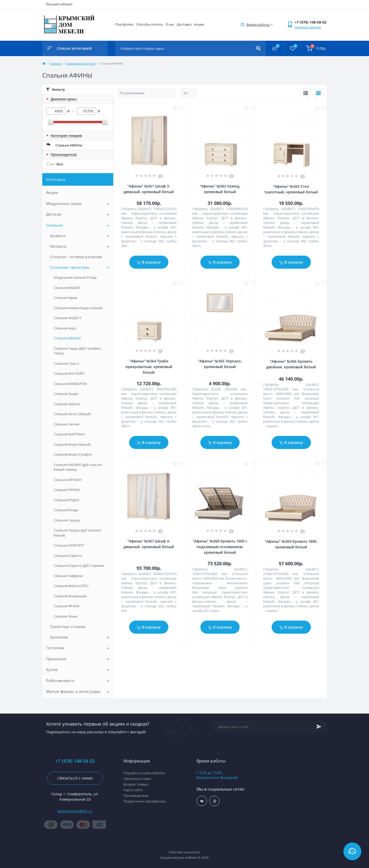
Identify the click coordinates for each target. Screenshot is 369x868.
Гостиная (55, 648)
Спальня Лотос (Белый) (72, 414)
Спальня (56, 63)
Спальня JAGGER (67, 288)
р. (99, 111)
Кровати (58, 236)
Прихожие (56, 659)
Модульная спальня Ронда (75, 277)
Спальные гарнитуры (81, 63)
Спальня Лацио (66, 394)
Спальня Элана (66, 616)
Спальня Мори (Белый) (72, 444)
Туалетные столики (68, 627)
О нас (170, 24)
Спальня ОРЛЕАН (68, 480)
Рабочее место (60, 681)
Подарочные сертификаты (145, 801)
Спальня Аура (65, 328)
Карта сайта (133, 790)
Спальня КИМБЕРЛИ (70, 384)
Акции (199, 24)
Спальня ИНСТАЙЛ (69, 373)
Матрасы (58, 246)
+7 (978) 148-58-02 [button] (75, 761)
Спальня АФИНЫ (69, 145)
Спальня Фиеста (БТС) (71, 586)
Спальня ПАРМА (67, 490)
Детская (54, 214)
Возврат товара (136, 784)
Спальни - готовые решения (76, 257)
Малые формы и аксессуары (73, 691)
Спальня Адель (66, 298)
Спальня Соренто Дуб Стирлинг (79, 566)
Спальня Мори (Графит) (73, 454)
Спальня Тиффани (68, 576)
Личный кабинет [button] (59, 4)
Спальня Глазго (66, 363)
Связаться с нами (75, 778)
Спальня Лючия (67, 424)
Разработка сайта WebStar (144, 773)
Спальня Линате (67, 404)
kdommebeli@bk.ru (75, 811)
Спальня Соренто (68, 556)
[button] (258, 25)
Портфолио (124, 24)
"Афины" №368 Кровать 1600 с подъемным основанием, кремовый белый (220, 547)
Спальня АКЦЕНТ (68, 318)
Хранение (59, 637)
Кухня (52, 670)
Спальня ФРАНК (67, 606)
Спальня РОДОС (67, 500)
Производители (136, 796)
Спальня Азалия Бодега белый (78, 308)
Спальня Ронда (66, 510)
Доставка (184, 24)
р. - (71, 111)
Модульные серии (64, 203)
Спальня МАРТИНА (69, 434)
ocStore (194, 852)
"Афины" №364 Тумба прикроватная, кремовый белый (149, 367)
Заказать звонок (308, 27)
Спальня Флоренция (70, 596)
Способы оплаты (150, 24)
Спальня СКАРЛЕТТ (69, 545)
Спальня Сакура (67, 520)
